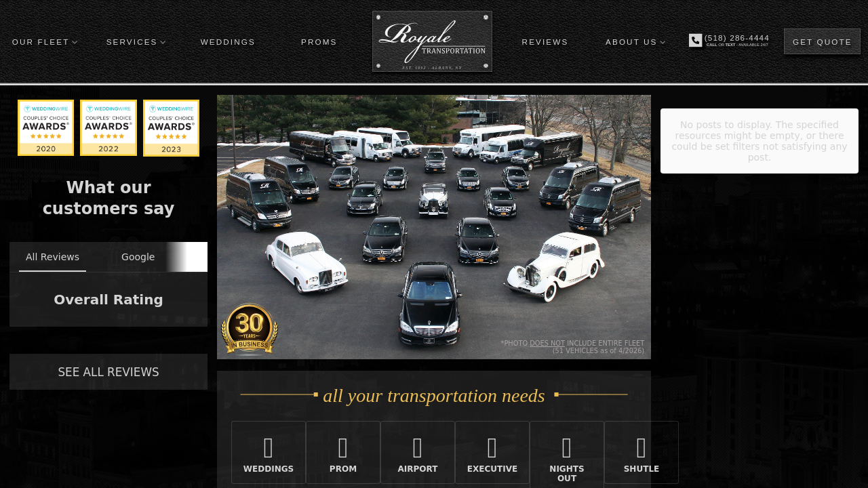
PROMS (319, 42)
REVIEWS (546, 42)
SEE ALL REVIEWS (108, 372)
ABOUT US (631, 42)
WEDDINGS (228, 42)
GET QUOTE (823, 42)
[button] (11, 340)
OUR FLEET (41, 42)
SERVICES (132, 42)
